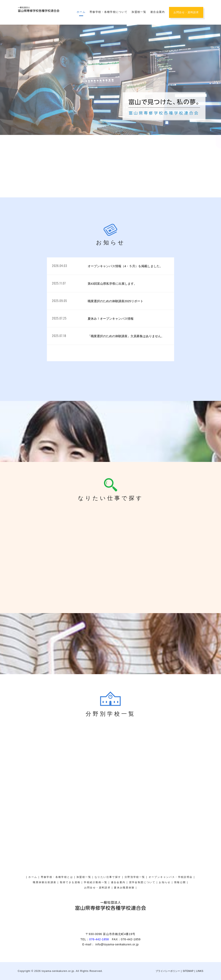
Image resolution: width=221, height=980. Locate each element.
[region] (110, 80)
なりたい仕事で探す (108, 877)
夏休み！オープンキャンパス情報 (111, 319)
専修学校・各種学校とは (57, 877)
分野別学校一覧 (135, 877)
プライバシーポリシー (168, 971)
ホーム (81, 12)
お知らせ (165, 882)
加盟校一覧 (139, 12)
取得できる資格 (70, 882)
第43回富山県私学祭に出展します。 (112, 284)
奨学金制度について (216, 131)
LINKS (200, 971)
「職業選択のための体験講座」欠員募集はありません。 (126, 336)
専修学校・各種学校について (108, 12)
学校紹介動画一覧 (96, 882)
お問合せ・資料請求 (186, 12)
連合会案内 (158, 12)
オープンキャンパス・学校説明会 (216, 86)
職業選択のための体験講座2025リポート (115, 301)
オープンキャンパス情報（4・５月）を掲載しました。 (125, 266)
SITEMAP (188, 971)
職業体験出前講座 (45, 882)
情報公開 (180, 882)
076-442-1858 (99, 939)
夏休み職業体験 (216, 44)
